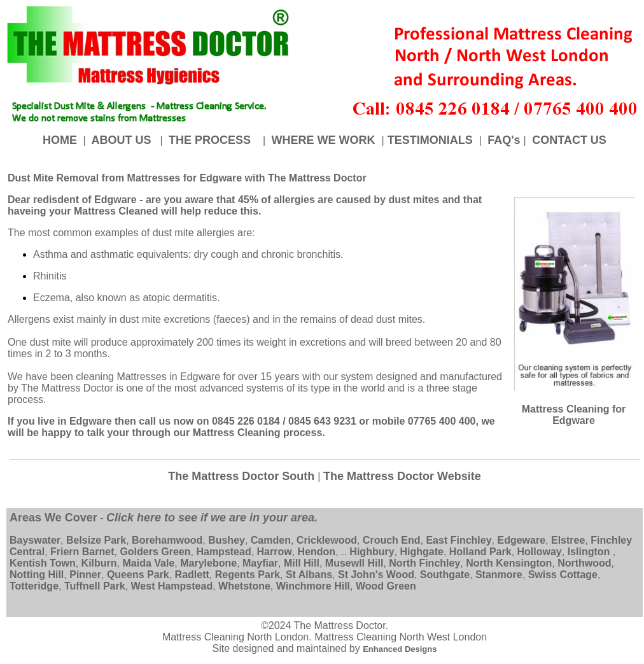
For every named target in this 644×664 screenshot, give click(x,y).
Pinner (85, 575)
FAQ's (504, 140)
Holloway (540, 552)
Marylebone (208, 563)
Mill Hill (302, 563)
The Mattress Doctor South (243, 476)
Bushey (227, 540)
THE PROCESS (211, 140)
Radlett (192, 575)
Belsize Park (96, 540)
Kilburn (99, 563)
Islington (589, 552)
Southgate (445, 575)
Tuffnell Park (95, 586)
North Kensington (509, 563)
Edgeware (521, 540)
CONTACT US (568, 140)
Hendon (317, 552)
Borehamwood (167, 540)
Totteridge (34, 586)
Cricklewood (327, 540)
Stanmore (499, 575)
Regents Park (248, 575)
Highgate (421, 552)
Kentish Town (43, 563)
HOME (61, 140)
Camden (271, 540)
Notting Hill (37, 575)
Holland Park (480, 552)
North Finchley (424, 563)
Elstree (568, 540)
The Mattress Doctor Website (402, 476)
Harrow (275, 552)
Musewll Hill (354, 563)
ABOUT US (121, 140)
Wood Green (386, 586)
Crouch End (392, 540)
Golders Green (155, 552)
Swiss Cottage (563, 575)
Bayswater (35, 540)
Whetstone (244, 586)
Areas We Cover (53, 518)
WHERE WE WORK (325, 140)
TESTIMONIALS (432, 140)
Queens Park (138, 575)
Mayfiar (260, 563)
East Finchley (458, 540)
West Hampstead (172, 586)
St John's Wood (376, 575)
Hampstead (223, 552)
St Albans (309, 575)
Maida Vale (148, 563)
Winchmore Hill (313, 586)
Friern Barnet (82, 552)
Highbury (372, 552)
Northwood (584, 563)
